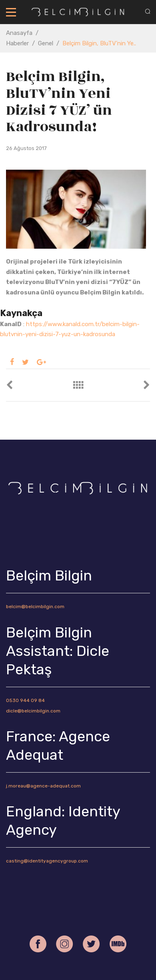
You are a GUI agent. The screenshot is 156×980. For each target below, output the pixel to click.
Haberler (17, 43)
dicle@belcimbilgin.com (33, 711)
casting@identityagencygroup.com (47, 861)
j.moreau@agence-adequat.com (43, 786)
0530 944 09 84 (25, 700)
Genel (46, 43)
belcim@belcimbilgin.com (35, 607)
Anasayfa (19, 33)
